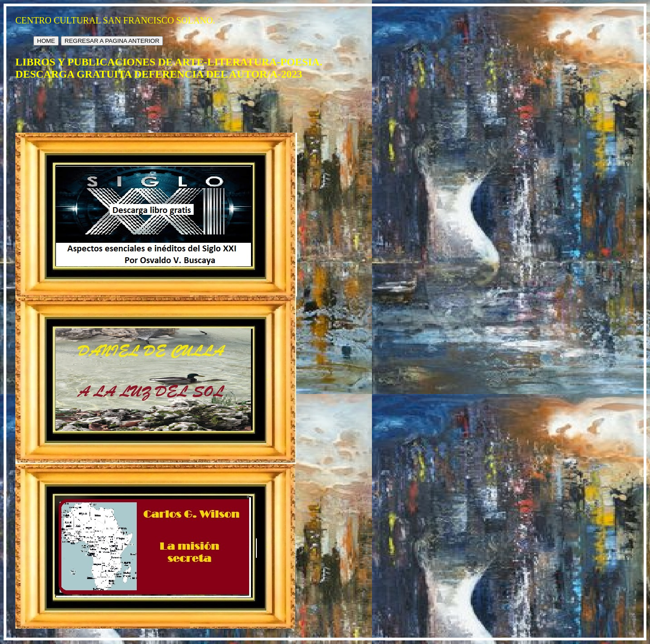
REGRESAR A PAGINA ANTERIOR (112, 41)
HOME (46, 41)
